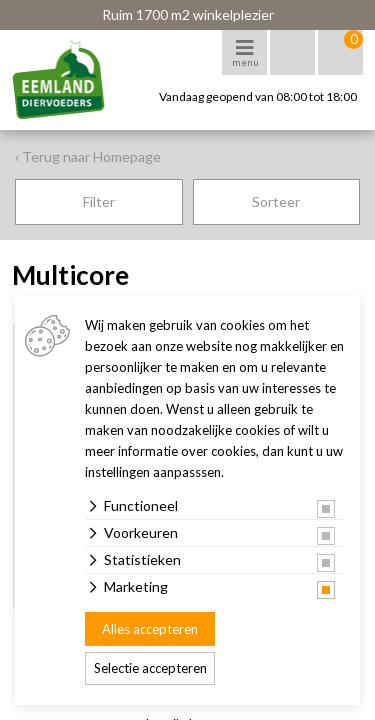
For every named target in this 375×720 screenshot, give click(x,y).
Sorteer (276, 201)
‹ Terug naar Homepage (88, 156)
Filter (99, 201)
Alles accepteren (150, 629)
